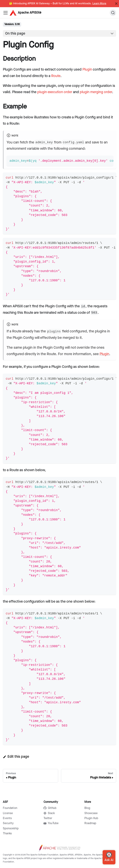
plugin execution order (55, 92)
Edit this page (16, 757)
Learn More (99, 4)
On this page (15, 33)
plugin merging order (96, 92)
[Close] (116, 4)
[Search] (113, 13)
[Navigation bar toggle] (6, 13)
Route (56, 76)
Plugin (87, 69)
